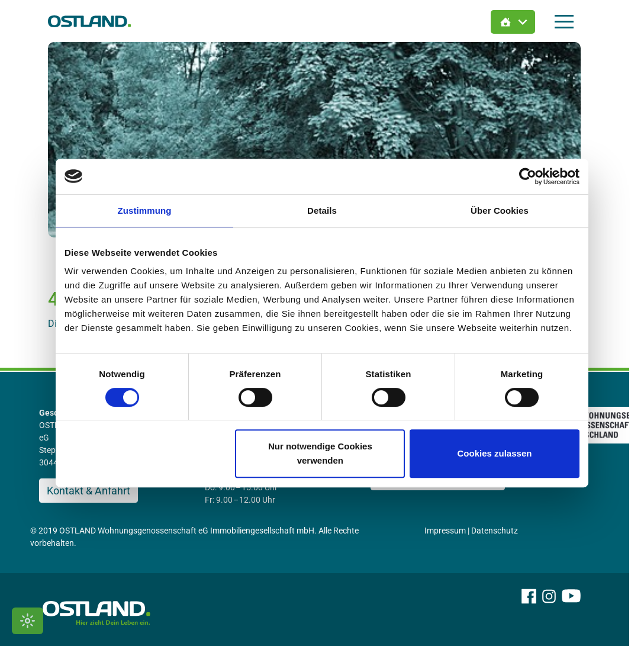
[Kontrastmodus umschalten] (28, 621)
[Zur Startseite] (97, 21)
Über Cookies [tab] (500, 210)
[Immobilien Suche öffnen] (521, 22)
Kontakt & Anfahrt (96, 491)
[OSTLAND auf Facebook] (537, 612)
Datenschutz (502, 531)
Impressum (453, 531)
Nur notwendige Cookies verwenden (320, 453)
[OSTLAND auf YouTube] (579, 612)
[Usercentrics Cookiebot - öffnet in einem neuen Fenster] (528, 176)
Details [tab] (322, 210)
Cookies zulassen (495, 453)
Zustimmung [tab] (145, 210)
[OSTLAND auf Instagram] (557, 612)
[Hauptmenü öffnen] (572, 22)
